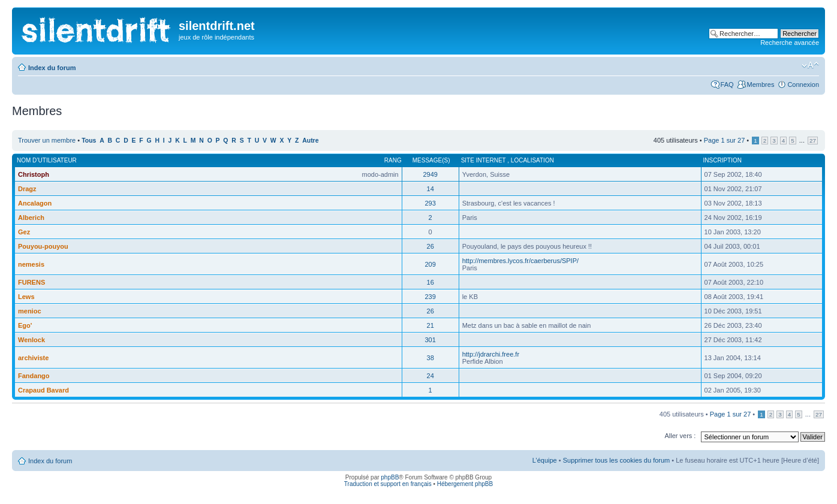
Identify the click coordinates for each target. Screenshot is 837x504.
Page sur (725, 140)
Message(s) (431, 160)
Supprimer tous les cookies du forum (617, 460)
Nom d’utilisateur (47, 160)
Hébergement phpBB (465, 484)
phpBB (390, 477)
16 (430, 282)
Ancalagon (35, 203)
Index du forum (52, 68)
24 (430, 376)
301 (430, 340)
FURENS (31, 282)
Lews (26, 297)
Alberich (31, 218)
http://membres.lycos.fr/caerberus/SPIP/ (520, 261)
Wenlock (31, 340)
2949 (430, 174)
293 (430, 203)
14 (430, 189)
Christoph (34, 174)
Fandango (34, 376)
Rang (393, 160)
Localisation (532, 160)
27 (813, 141)
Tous (89, 141)
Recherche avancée (790, 43)
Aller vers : (680, 436)
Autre (310, 141)
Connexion (803, 84)
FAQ (727, 84)
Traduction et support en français (388, 484)
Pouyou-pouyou (43, 246)
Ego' (25, 325)
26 (430, 246)
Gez (24, 232)
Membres (761, 84)
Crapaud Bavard (43, 390)
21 (430, 325)
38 (430, 358)
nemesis (31, 264)
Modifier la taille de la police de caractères (810, 65)
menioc (30, 311)
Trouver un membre (48, 140)
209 (430, 264)
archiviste (33, 358)
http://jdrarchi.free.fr (491, 354)
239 (430, 297)
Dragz (27, 189)
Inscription (722, 160)
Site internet (484, 160)
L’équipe (545, 460)
